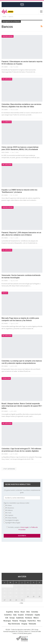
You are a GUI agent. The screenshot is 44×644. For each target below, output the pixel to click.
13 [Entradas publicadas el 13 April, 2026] (5, 593)
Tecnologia (6, 378)
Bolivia (17, 612)
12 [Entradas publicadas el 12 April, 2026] (39, 589)
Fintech (5, 293)
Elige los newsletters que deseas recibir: (17, 503)
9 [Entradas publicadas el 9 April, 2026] (22, 589)
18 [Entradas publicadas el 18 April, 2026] (34, 593)
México (36, 618)
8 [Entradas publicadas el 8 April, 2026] (16, 589)
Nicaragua (7, 621)
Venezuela (32, 624)
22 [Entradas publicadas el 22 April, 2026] (16, 596)
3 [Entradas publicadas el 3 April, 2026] (28, 586)
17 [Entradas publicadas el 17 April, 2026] (28, 593)
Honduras (29, 618)
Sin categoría (7, 79)
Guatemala (20, 618)
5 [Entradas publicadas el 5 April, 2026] (40, 586)
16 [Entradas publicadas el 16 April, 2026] (22, 593)
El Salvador (29, 615)
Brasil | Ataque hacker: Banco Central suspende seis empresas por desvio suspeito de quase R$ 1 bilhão (22, 406)
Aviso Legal (25, 527)
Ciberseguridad (8, 36)
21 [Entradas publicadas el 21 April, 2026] (10, 596)
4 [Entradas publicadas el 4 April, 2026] (34, 586)
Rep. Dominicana (14, 624)
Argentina (10, 612)
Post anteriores (9, 469)
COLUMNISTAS (7, 122)
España (37, 615)
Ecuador (21, 615)
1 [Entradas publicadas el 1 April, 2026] (16, 586)
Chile (28, 612)
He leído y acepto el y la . (22, 528)
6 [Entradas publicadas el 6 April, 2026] (5, 589)
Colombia (35, 612)
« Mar (21, 603)
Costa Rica (8, 615)
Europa (12, 618)
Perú (39, 621)
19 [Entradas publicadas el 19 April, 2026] (39, 593)
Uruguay (24, 624)
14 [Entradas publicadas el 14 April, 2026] (10, 593)
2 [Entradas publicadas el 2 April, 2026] (22, 586)
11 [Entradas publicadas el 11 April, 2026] (34, 589)
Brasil (23, 612)
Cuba (15, 615)
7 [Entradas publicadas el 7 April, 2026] (10, 589)
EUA (7, 618)
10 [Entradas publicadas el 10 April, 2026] (28, 589)
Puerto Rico (32, 621)
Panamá (15, 621)
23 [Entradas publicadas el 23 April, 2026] (22, 596)
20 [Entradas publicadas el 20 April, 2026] (5, 596)
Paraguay (23, 621)
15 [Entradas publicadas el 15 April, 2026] (16, 593)
